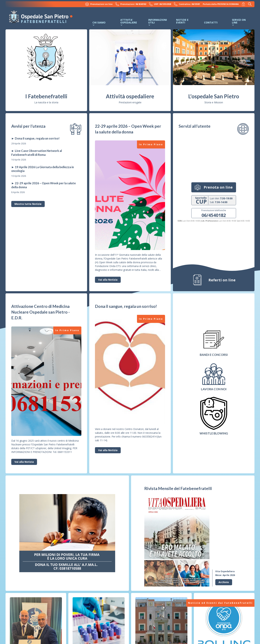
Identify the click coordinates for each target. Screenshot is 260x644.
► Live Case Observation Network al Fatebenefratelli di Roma (37, 153)
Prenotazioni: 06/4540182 (131, 4)
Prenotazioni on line (99, 4)
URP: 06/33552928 (160, 4)
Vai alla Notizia (108, 280)
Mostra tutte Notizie (28, 204)
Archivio (224, 582)
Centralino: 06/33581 (187, 4)
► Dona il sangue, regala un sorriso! (35, 138)
